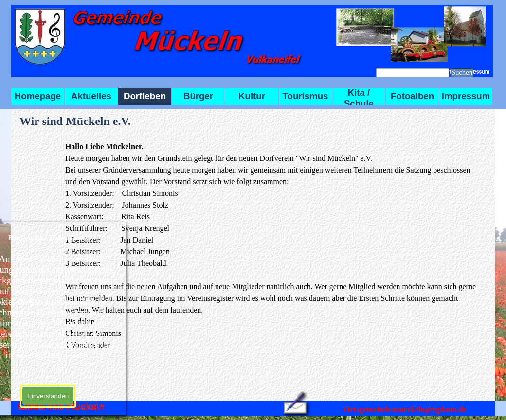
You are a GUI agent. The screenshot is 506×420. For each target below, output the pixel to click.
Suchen (462, 72)
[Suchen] (413, 73)
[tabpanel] (272, 246)
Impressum (466, 96)
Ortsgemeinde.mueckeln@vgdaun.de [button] (405, 410)
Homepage (38, 96)
